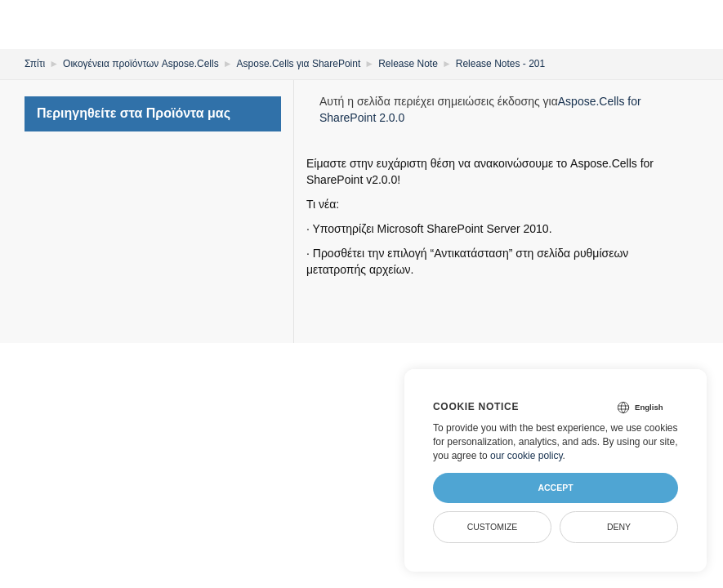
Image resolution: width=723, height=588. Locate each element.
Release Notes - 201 (500, 64)
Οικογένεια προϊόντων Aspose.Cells (141, 64)
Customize (493, 527)
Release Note (408, 64)
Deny (619, 527)
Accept (555, 488)
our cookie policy (527, 456)
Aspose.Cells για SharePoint (299, 64)
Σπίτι (35, 64)
